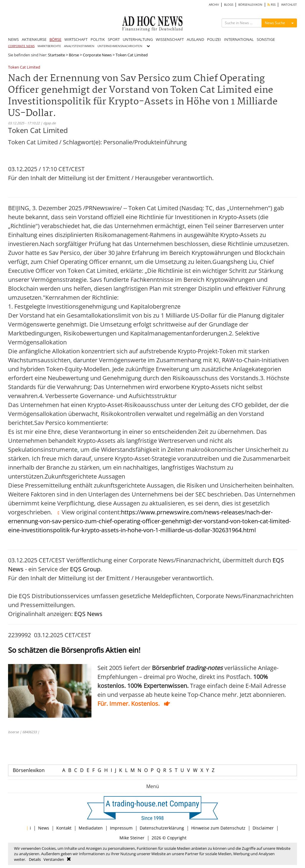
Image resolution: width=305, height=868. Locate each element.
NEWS (13, 39)
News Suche (275, 23)
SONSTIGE (266, 39)
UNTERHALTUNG (138, 39)
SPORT (114, 39)
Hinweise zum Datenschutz (218, 828)
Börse (74, 55)
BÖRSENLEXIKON (250, 5)
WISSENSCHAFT (170, 39)
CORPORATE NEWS (21, 46)
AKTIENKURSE (34, 39)
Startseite (56, 55)
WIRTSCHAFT (76, 39)
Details (35, 859)
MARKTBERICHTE (49, 46)
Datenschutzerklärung (162, 828)
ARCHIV (214, 5)
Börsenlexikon (29, 770)
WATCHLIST (289, 5)
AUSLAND (195, 39)
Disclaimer (263, 828)
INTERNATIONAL (239, 39)
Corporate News (97, 55)
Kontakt (64, 828)
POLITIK (98, 39)
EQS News (88, 614)
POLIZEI (214, 39)
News (44, 828)
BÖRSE (55, 39)
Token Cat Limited (24, 68)
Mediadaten (91, 828)
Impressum (121, 828)
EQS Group (85, 569)
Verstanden (54, 859)
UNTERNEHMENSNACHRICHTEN (120, 46)
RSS (271, 5)
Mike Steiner (132, 838)
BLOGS (229, 5)
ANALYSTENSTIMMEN (79, 46)
